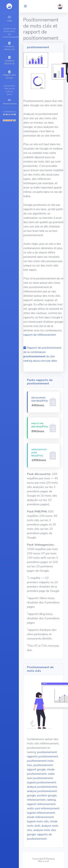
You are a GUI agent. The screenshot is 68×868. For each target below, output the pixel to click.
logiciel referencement (41, 813)
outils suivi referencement (43, 808)
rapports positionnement (43, 757)
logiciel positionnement (42, 782)
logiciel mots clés (38, 821)
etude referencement (40, 817)
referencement (36, 800)
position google (47, 795)
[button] (60, 6)
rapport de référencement (40, 335)
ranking (51, 800)
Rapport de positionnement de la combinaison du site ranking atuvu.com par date (42, 354)
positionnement (47, 752)
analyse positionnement (42, 787)
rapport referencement (41, 804)
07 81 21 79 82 (9, 114)
